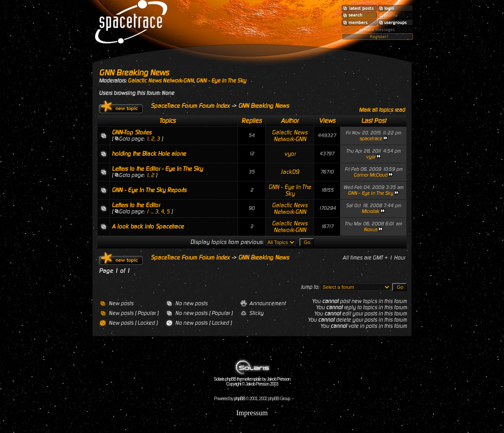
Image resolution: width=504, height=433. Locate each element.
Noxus (370, 230)
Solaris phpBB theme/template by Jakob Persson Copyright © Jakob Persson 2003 (252, 380)
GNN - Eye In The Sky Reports (149, 190)
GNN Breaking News (134, 73)
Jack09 (290, 172)
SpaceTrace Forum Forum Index (190, 106)
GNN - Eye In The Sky (221, 81)
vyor (290, 154)
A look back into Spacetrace (148, 226)
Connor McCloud (370, 175)
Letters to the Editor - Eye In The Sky (157, 169)
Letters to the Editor (136, 205)
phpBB (239, 399)
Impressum (252, 413)
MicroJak (370, 211)
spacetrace (371, 139)
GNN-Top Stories (132, 132)
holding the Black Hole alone (149, 154)
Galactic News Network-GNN (161, 81)
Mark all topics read (382, 110)
